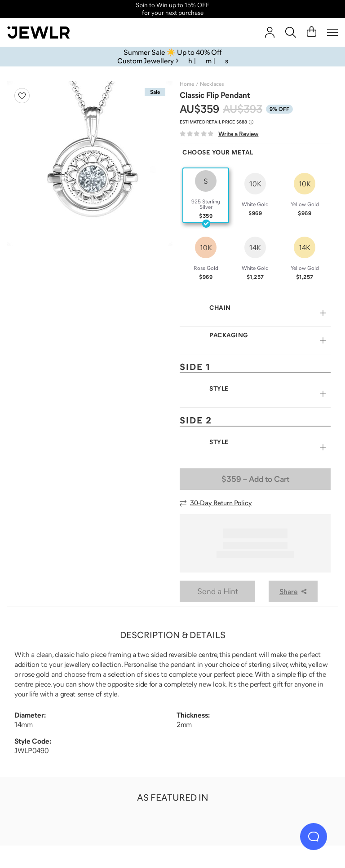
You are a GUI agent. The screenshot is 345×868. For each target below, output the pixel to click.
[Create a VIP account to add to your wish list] (22, 96)
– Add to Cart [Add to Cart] (255, 479)
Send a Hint (218, 591)
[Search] (291, 32)
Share (293, 591)
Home (187, 84)
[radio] (206, 195)
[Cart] (312, 32)
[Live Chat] (314, 837)
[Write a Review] (219, 134)
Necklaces (212, 84)
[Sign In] (270, 32)
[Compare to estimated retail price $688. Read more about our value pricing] (217, 122)
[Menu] (332, 32)
